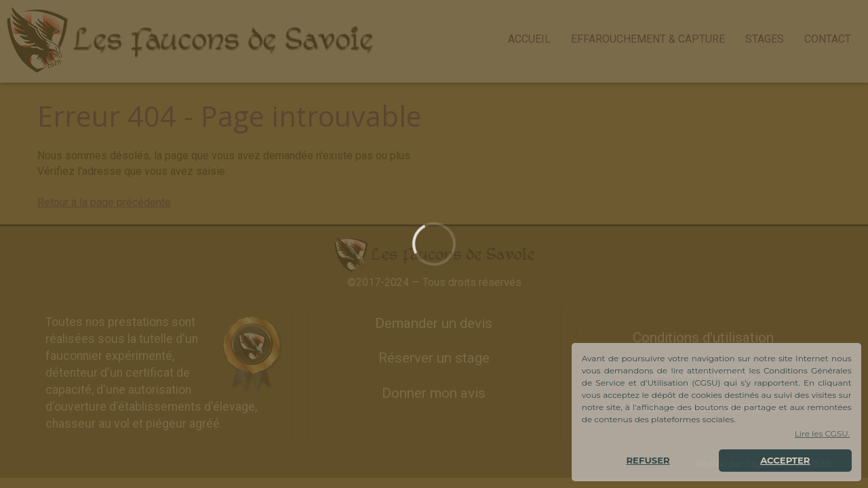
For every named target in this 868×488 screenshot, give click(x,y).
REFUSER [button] (648, 460)
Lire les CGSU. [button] (823, 433)
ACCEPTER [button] (785, 460)
